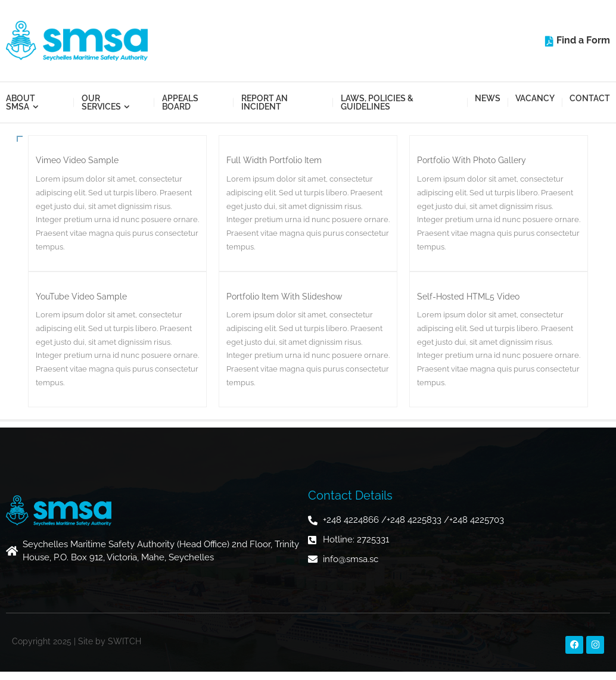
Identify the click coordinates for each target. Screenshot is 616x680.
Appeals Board (180, 102)
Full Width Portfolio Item (274, 160)
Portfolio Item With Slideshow (284, 297)
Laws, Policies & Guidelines (377, 102)
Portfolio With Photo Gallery (472, 160)
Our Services (101, 102)
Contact (590, 98)
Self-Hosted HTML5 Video (468, 297)
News (488, 98)
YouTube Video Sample (81, 297)
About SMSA (21, 102)
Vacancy (535, 98)
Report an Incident (265, 102)
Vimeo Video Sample (77, 160)
